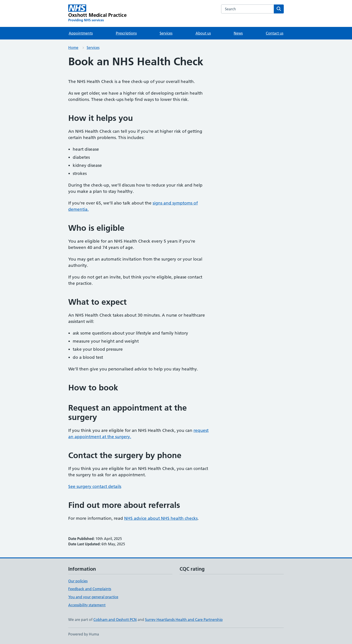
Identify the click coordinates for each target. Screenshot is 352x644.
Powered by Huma (84, 634)
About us (203, 33)
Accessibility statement (87, 605)
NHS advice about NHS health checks (161, 518)
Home (73, 48)
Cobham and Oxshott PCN (115, 620)
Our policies (78, 581)
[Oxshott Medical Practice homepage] (97, 13)
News (238, 33)
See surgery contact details (95, 486)
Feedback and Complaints (90, 589)
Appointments (81, 33)
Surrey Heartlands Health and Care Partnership (184, 620)
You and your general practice (93, 597)
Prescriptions (126, 33)
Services (166, 33)
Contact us (275, 33)
